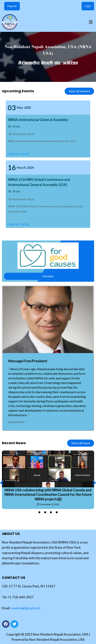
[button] (91, 22)
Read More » (17, 422)
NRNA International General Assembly (38, 120)
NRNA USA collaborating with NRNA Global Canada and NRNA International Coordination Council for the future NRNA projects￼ (48, 495)
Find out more (18, 154)
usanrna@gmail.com (26, 608)
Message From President (28, 361)
